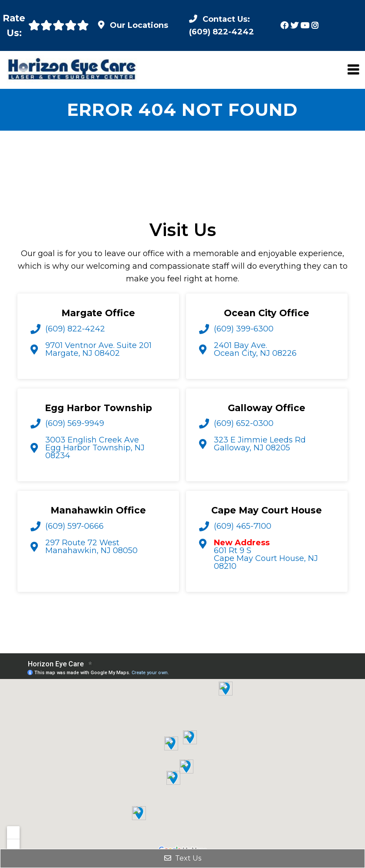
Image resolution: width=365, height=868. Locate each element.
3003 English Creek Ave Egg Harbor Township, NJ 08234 (95, 448)
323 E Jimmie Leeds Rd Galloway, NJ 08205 (260, 444)
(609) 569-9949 (75, 423)
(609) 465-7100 (243, 526)
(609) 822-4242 (75, 329)
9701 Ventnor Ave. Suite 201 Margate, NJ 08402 (98, 349)
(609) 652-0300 (244, 423)
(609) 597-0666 (74, 526)
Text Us (183, 858)
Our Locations (139, 25)
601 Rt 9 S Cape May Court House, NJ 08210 (266, 554)
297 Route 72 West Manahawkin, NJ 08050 (91, 547)
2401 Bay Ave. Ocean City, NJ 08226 (255, 349)
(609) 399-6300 (244, 329)
